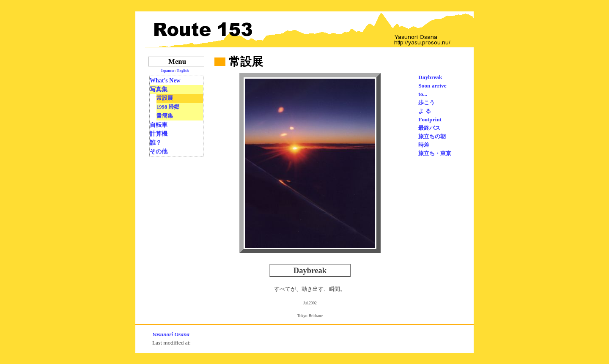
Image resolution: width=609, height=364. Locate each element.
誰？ (156, 143)
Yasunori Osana (171, 334)
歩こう (427, 103)
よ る (424, 111)
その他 (159, 152)
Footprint (430, 119)
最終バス (429, 128)
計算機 (159, 134)
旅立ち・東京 (435, 153)
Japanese (168, 71)
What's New (165, 81)
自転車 (159, 125)
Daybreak (430, 77)
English (183, 71)
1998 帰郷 (168, 107)
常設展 (165, 98)
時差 (424, 145)
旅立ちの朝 (432, 136)
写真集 (159, 89)
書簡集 (165, 116)
